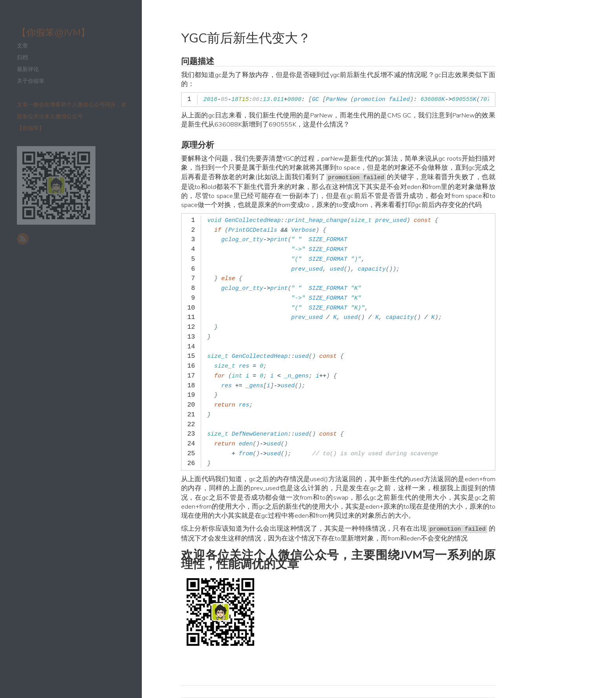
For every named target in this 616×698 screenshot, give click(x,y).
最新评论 (28, 69)
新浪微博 (38, 239)
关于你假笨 (31, 81)
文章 (22, 46)
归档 (22, 58)
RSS (23, 239)
